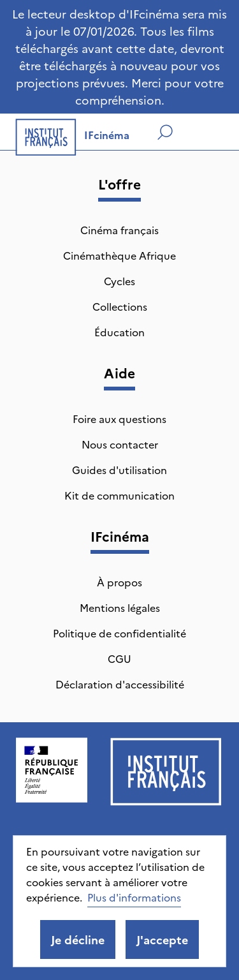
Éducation (119, 332)
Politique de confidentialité (119, 633)
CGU (119, 658)
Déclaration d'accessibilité (120, 684)
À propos (119, 582)
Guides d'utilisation (119, 470)
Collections (120, 306)
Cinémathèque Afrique (119, 255)
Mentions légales (120, 607)
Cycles (119, 281)
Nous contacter (120, 444)
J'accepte (162, 939)
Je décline (78, 939)
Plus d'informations (134, 897)
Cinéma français (119, 230)
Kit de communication (119, 495)
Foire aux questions (119, 419)
